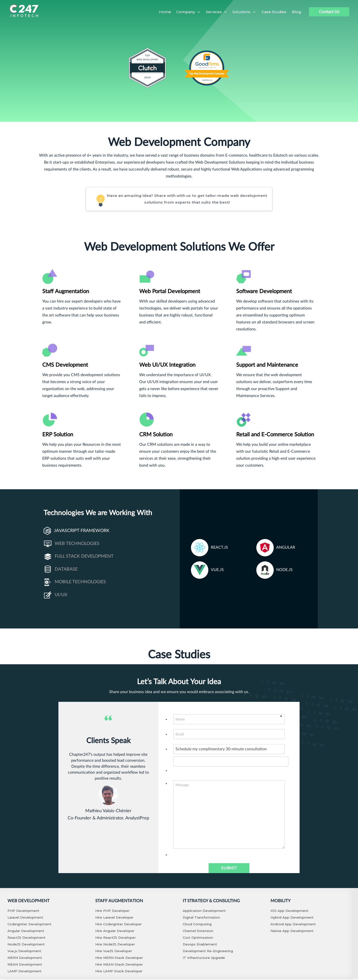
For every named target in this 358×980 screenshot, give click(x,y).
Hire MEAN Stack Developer (119, 965)
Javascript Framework (76, 532)
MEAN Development (25, 965)
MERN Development (25, 958)
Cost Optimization (198, 938)
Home (165, 12)
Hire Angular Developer (115, 932)
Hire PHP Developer (112, 911)
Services (214, 12)
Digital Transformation (201, 918)
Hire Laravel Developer (114, 918)
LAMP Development (24, 972)
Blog (297, 12)
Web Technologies (72, 545)
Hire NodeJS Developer (115, 945)
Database (61, 570)
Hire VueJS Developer (114, 952)
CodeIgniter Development (29, 925)
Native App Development (292, 932)
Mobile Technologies (75, 583)
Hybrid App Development (292, 918)
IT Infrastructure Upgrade (204, 958)
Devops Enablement (200, 945)
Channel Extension (198, 932)
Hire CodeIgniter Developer (118, 925)
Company (186, 12)
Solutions (241, 12)
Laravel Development (25, 918)
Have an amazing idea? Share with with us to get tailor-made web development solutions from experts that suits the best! (176, 200)
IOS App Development (290, 911)
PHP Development (23, 911)
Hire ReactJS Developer (115, 938)
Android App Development (293, 925)
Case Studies (274, 12)
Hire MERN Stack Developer (119, 958)
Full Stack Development (79, 557)
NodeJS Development (26, 945)
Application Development (204, 911)
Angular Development (26, 932)
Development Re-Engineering (208, 952)
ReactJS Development (26, 938)
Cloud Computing (197, 925)
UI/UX (56, 596)
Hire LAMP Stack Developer (119, 972)
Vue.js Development (24, 952)
